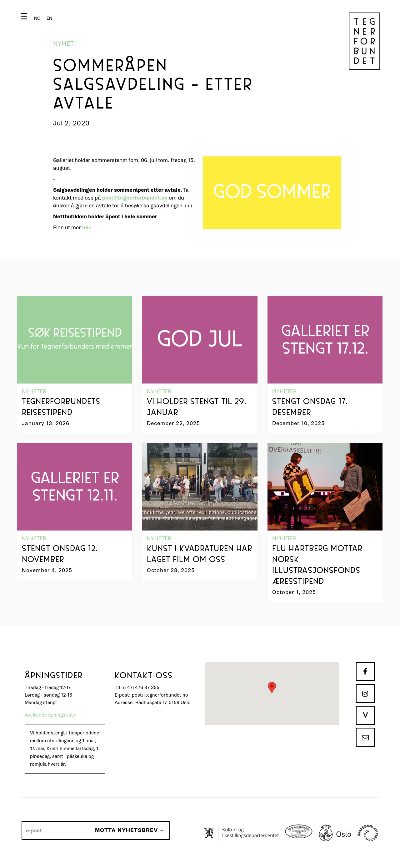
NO (37, 18)
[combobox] (37, 18)
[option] (49, 18)
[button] (38, 18)
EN (49, 18)
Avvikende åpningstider (50, 715)
